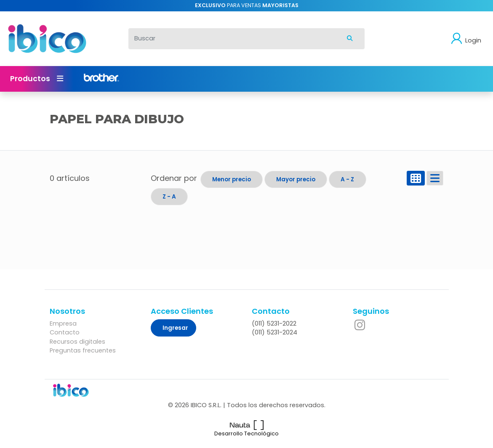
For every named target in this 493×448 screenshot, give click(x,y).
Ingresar (175, 328)
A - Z (347, 179)
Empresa (63, 323)
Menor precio (232, 179)
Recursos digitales (77, 342)
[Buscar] (232, 39)
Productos (37, 79)
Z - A (169, 197)
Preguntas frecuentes (83, 350)
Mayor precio (296, 179)
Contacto (65, 332)
